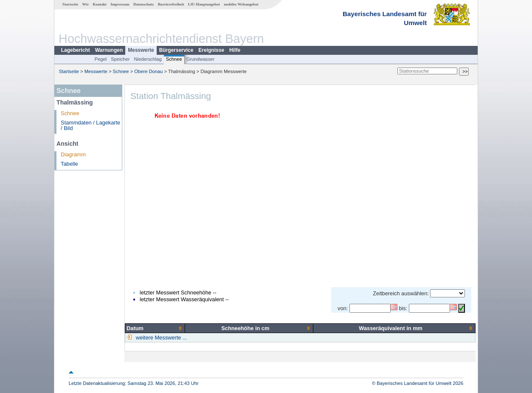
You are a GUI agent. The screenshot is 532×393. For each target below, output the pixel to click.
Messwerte (141, 50)
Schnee (174, 59)
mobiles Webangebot (241, 4)
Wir (86, 4)
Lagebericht (76, 50)
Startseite (70, 4)
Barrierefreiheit (171, 4)
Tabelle (69, 164)
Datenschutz (144, 4)
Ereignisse (211, 50)
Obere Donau (148, 71)
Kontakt (100, 4)
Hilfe (235, 50)
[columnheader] (155, 328)
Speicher (120, 59)
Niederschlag (148, 59)
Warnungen (109, 50)
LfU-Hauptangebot (204, 4)
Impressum (120, 4)
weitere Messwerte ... (160, 338)
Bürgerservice (176, 50)
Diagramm (73, 154)
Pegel (101, 59)
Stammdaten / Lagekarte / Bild (90, 125)
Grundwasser (201, 59)
